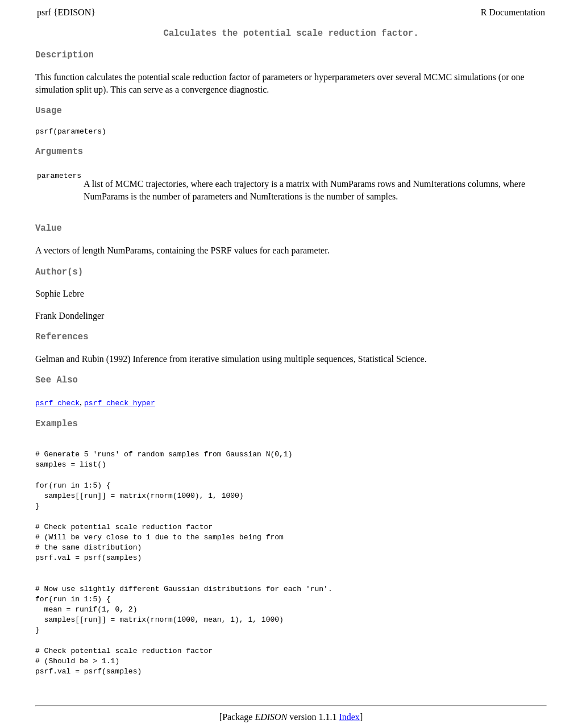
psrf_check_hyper (120, 402)
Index (349, 717)
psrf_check (57, 402)
